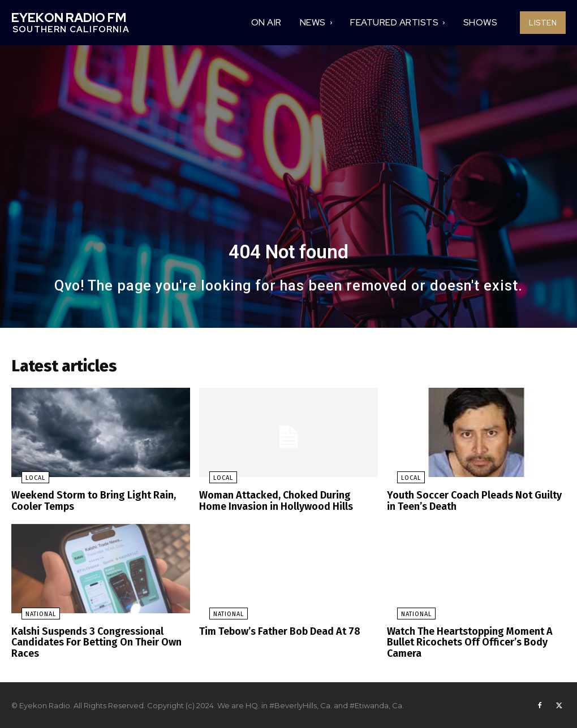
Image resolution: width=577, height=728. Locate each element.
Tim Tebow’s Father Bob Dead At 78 (274, 632)
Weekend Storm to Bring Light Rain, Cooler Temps (88, 504)
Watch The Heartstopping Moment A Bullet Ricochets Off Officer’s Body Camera (465, 642)
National (31, 615)
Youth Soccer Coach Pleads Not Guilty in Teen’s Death (473, 504)
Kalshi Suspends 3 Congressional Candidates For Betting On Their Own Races (91, 642)
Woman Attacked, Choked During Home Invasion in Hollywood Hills (283, 504)
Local (25, 482)
